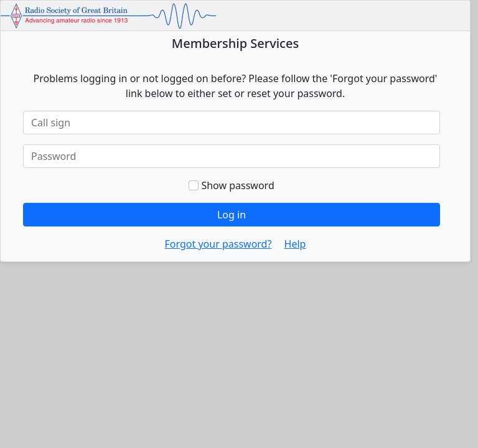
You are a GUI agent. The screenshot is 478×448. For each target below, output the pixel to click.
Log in (232, 215)
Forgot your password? (218, 244)
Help (295, 244)
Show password (231, 185)
